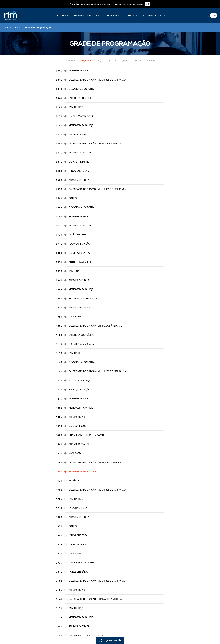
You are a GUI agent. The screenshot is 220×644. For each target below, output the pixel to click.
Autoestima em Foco (81, 262)
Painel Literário (78, 572)
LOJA (142, 15)
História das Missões (81, 344)
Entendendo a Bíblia (81, 98)
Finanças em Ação (79, 244)
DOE (214, 15)
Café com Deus (77, 235)
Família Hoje (76, 107)
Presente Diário (78, 71)
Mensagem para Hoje (81, 125)
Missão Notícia (78, 481)
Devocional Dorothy (81, 89)
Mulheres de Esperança (83, 298)
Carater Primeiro (79, 162)
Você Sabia (75, 317)
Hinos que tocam (79, 171)
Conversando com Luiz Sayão (86, 435)
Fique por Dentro (79, 253)
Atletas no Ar (77, 417)
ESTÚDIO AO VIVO (157, 15)
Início (8, 27)
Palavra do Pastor (80, 153)
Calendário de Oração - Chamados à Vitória (95, 144)
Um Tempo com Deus (81, 116)
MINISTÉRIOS (114, 15)
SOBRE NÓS (130, 15)
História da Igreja (80, 380)
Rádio (18, 27)
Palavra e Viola (78, 508)
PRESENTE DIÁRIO (83, 15)
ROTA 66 (100, 15)
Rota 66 (73, 198)
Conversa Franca (79, 444)
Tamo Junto (76, 271)
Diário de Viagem (79, 544)
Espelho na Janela (80, 307)
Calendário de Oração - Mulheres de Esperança (97, 80)
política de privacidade (131, 4)
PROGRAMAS (64, 15)
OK (147, 4)
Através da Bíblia (79, 134)
